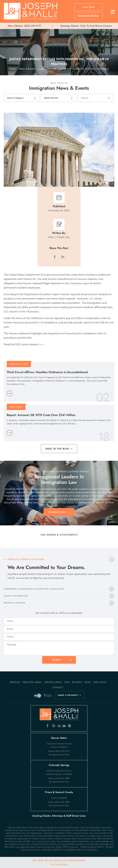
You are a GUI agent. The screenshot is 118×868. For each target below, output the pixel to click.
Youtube (64, 726)
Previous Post (19, 364)
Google (54, 726)
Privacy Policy (90, 850)
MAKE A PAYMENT (68, 695)
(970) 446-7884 (62, 802)
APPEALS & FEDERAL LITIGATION (26, 559)
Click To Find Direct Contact (86, 26)
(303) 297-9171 (33, 26)
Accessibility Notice (72, 850)
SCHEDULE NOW (57, 512)
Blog (88, 682)
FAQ (67, 682)
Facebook (48, 726)
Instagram (70, 726)
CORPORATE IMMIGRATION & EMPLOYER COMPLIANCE (34, 589)
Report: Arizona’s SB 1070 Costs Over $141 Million (41, 415)
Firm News (100, 682)
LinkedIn (63, 257)
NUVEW (57, 850)
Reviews (77, 682)
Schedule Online (88, 16)
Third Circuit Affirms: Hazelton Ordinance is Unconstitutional (47, 372)
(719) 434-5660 (62, 778)
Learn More (10, 393)
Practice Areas (32, 682)
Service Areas (53, 682)
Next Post (16, 407)
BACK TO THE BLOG (57, 449)
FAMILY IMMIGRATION (16, 596)
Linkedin (59, 726)
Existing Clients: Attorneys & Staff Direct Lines (59, 816)
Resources (36, 850)
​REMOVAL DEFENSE (15, 603)
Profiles (15, 682)
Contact (58, 687)
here (41, 344)
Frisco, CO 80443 (59, 798)
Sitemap (47, 850)
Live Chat (88, 7)
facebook (55, 257)
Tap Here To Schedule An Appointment (59, 862)
